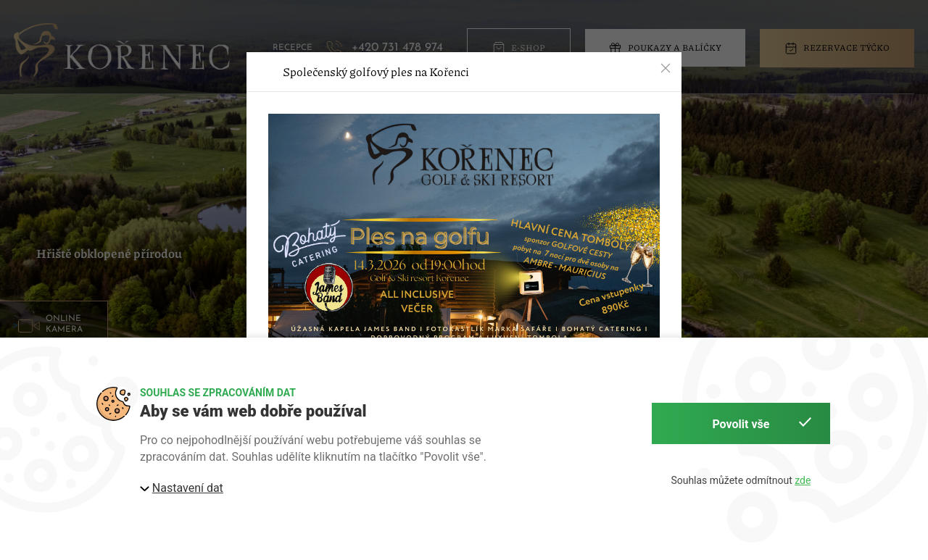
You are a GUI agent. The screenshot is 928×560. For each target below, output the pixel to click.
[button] (666, 68)
